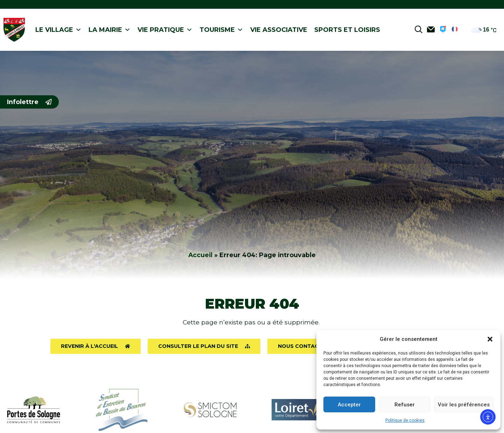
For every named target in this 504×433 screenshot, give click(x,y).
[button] (490, 339)
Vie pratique (165, 30)
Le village (58, 30)
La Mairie (110, 30)
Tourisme (221, 30)
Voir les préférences (464, 405)
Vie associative (279, 30)
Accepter (349, 405)
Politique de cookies (405, 420)
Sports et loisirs (347, 30)
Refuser (405, 405)
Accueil (200, 255)
